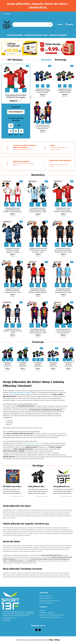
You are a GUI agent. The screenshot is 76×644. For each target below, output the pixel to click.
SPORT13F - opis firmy (47, 613)
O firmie (42, 610)
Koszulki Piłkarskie (58, 35)
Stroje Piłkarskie (15, 35)
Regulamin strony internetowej (50, 617)
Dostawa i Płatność (46, 598)
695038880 (6, 620)
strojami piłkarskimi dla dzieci (33, 443)
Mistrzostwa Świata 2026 (36, 35)
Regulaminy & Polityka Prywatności (51, 615)
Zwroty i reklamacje (46, 603)
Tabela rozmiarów (45, 596)
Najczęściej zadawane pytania (49, 601)
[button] (57, 593)
